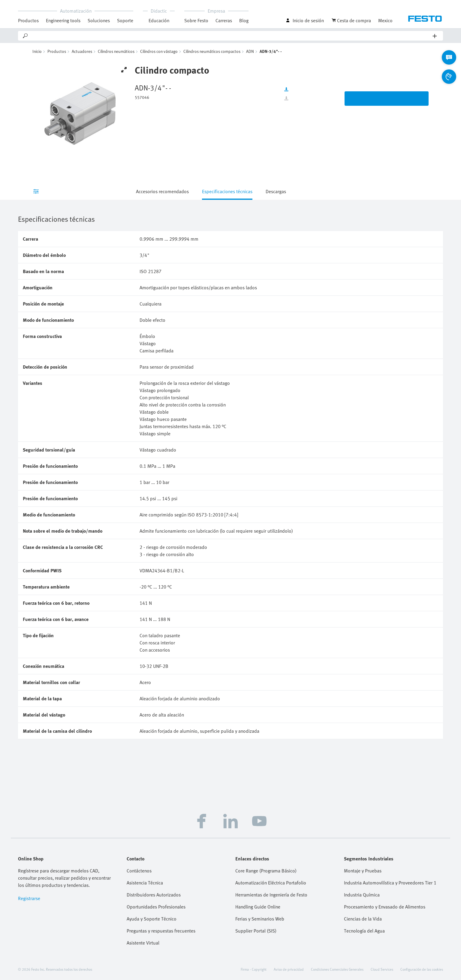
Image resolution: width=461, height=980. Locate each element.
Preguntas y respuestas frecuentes (161, 931)
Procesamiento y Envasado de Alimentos (385, 907)
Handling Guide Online (258, 907)
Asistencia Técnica (145, 883)
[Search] (231, 36)
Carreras (224, 20)
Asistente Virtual (143, 943)
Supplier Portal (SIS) (256, 931)
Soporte (125, 20)
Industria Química (362, 895)
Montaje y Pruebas (363, 871)
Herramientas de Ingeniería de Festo (271, 895)
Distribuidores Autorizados (154, 895)
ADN (250, 51)
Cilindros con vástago (159, 51)
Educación (159, 20)
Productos (28, 20)
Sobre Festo (196, 20)
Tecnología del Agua (364, 931)
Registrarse (29, 898)
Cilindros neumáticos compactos (212, 51)
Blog (244, 20)
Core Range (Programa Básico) (266, 871)
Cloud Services (382, 969)
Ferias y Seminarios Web (260, 919)
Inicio (37, 51)
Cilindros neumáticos (116, 51)
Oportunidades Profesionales (156, 907)
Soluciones (99, 20)
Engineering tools (63, 20)
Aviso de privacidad (289, 969)
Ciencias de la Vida (363, 919)
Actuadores (82, 51)
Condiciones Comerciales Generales (337, 969)
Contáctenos (139, 871)
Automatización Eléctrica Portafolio (271, 883)
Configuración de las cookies (422, 969)
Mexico (385, 20)
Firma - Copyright (254, 969)
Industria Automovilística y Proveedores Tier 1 (390, 883)
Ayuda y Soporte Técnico (152, 919)
